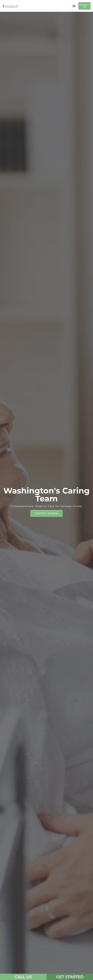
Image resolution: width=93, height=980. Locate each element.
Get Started (70, 977)
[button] (74, 6)
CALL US (23, 977)
